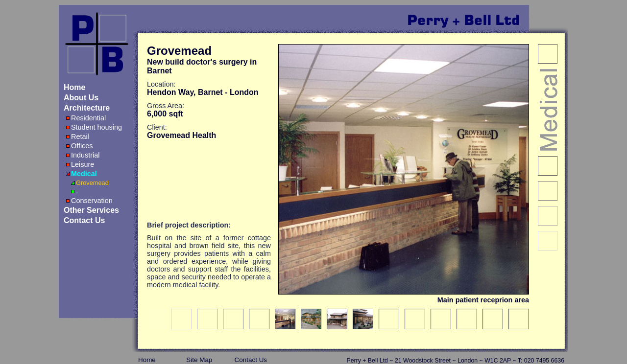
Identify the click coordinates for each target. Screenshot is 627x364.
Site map (199, 360)
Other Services (91, 210)
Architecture (87, 108)
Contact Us (84, 220)
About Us (81, 98)
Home (74, 87)
